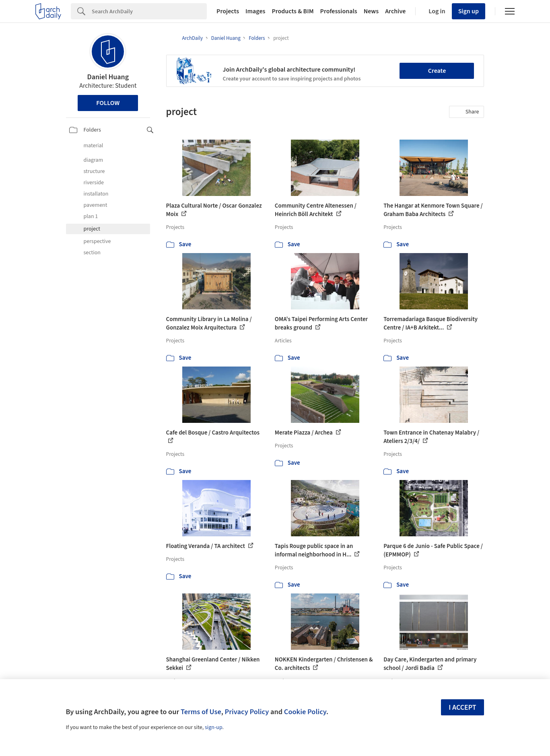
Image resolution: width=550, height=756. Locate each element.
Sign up (469, 11)
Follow (108, 103)
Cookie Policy (305, 712)
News (371, 11)
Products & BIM (293, 11)
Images (255, 11)
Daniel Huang (108, 77)
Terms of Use (201, 712)
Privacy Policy (247, 712)
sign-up (214, 727)
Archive (395, 11)
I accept (462, 708)
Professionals (339, 11)
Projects (228, 11)
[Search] (149, 11)
